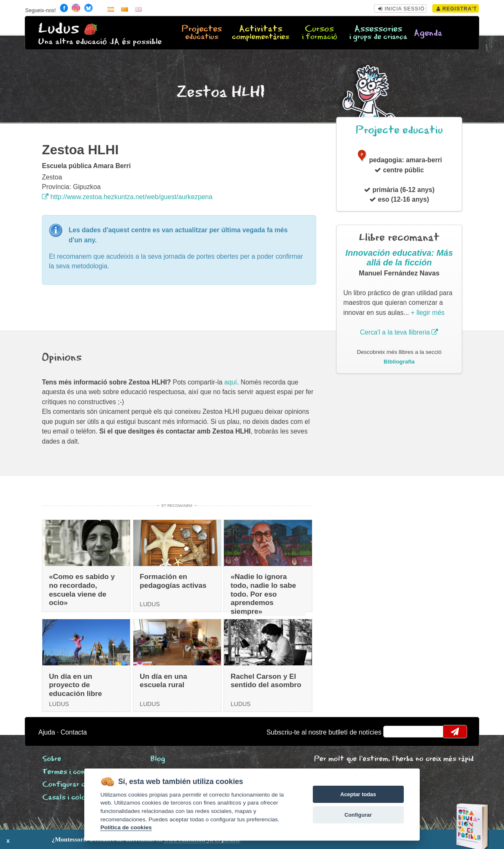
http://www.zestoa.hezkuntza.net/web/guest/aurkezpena (127, 197)
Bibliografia (399, 362)
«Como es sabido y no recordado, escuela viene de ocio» (82, 589)
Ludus (59, 29)
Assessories (378, 33)
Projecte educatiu (399, 130)
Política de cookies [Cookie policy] (126, 827)
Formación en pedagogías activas (173, 581)
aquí (231, 382)
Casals (70, 798)
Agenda (428, 33)
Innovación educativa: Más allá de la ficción (399, 258)
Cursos (319, 33)
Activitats (261, 33)
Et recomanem (177, 506)
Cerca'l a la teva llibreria (399, 332)
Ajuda (47, 732)
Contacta (74, 732)
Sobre (52, 759)
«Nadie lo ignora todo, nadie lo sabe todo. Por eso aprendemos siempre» (263, 594)
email (395, 732)
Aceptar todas (358, 794)
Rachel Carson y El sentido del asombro (266, 681)
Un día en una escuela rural (163, 681)
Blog (158, 759)
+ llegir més (428, 313)
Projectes (202, 33)
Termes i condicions (75, 772)
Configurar (358, 815)
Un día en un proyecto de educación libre (75, 685)
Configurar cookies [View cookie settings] (75, 785)
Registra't (457, 9)
